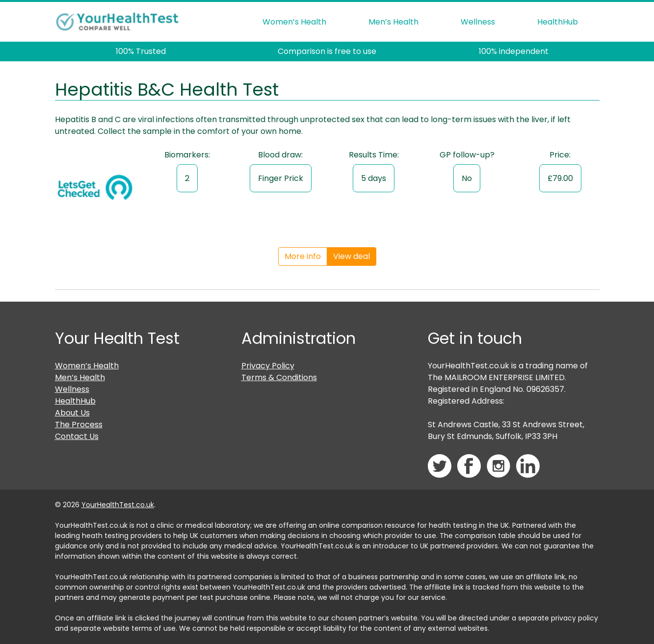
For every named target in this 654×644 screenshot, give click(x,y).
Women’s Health (294, 22)
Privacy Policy (268, 366)
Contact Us (77, 436)
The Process (79, 425)
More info (303, 256)
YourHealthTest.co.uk (118, 505)
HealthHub (558, 22)
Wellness (478, 22)
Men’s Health (393, 22)
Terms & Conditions (279, 377)
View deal (352, 256)
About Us (72, 413)
